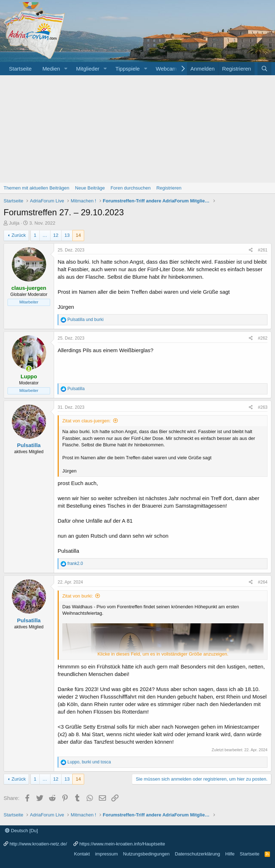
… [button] (45, 235)
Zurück (19, 235)
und (85, 320)
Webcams (168, 69)
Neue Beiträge (90, 188)
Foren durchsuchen (131, 188)
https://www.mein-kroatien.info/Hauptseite (122, 844)
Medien (51, 69)
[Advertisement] (137, 129)
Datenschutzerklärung (197, 854)
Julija (14, 223)
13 (67, 235)
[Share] (251, 250)
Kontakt (82, 854)
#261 (263, 250)
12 (56, 235)
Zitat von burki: (78, 596)
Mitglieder (88, 69)
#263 (263, 407)
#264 (263, 582)
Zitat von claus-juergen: (86, 421)
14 (78, 235)
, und (89, 762)
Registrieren (169, 188)
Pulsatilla (29, 445)
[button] (66, 69)
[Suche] (264, 69)
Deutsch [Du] (21, 831)
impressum (106, 854)
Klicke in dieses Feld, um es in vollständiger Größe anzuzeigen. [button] (163, 654)
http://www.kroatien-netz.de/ (38, 844)
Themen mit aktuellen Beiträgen (37, 188)
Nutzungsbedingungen (146, 854)
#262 (263, 338)
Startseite (20, 69)
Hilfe (230, 854)
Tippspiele (127, 69)
